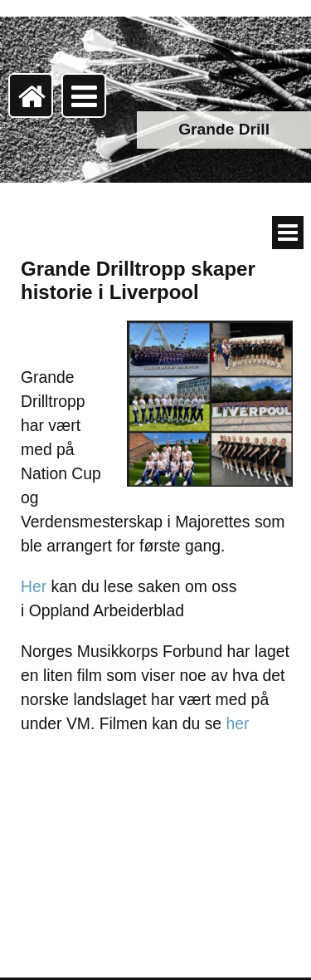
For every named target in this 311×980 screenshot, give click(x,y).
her (240, 723)
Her (34, 586)
